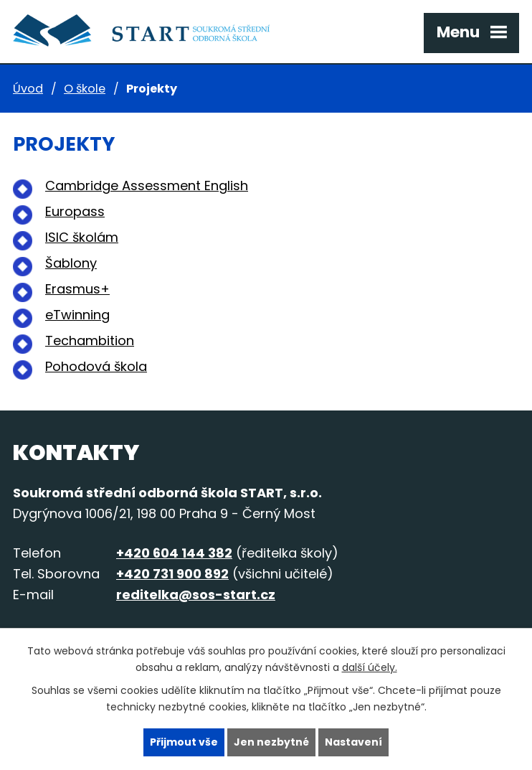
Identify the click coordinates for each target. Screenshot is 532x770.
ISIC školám (82, 237)
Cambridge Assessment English (147, 186)
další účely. (370, 667)
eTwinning (77, 315)
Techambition (90, 341)
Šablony (71, 263)
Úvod (28, 89)
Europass (75, 211)
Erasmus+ (77, 289)
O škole (85, 89)
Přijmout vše (184, 742)
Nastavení (353, 742)
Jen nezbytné (271, 742)
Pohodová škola (96, 366)
